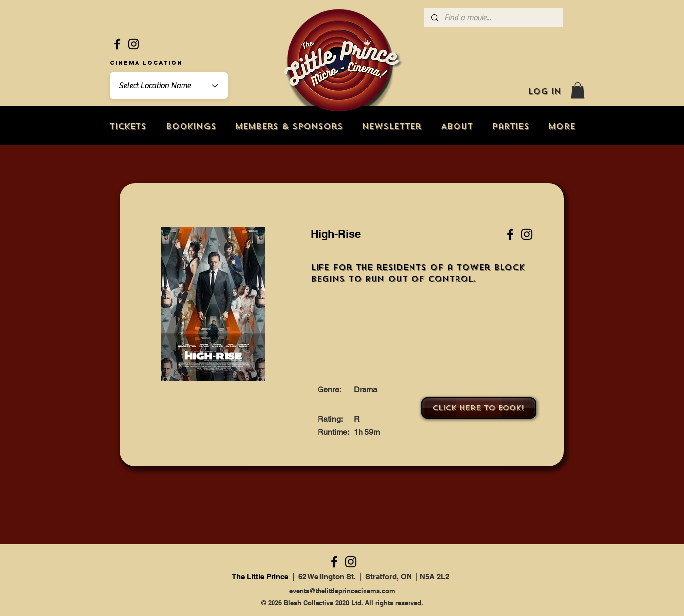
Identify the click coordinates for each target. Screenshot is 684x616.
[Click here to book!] (479, 408)
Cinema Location (146, 63)
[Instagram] (134, 44)
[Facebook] (117, 44)
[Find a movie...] (493, 18)
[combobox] (169, 86)
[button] (578, 90)
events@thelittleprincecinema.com (342, 591)
